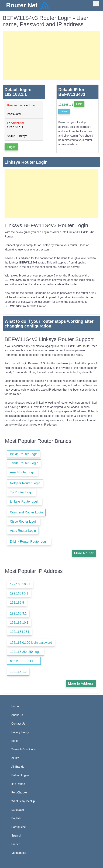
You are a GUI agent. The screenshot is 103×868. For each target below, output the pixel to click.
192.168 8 (17, 603)
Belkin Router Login (24, 454)
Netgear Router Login (25, 483)
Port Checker (20, 793)
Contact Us (18, 724)
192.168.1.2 (18, 672)
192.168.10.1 (19, 623)
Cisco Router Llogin (24, 522)
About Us (17, 715)
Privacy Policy (20, 732)
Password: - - (16, 114)
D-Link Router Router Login (29, 542)
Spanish (16, 836)
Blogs (15, 741)
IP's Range (18, 784)
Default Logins (20, 775)
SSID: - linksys (17, 136)
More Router (84, 553)
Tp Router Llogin (22, 492)
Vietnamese (19, 853)
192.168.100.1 (20, 584)
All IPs (15, 758)
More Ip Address (81, 683)
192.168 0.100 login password (31, 643)
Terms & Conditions (24, 749)
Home (15, 706)
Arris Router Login (23, 472)
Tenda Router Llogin (24, 463)
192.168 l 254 (20, 632)
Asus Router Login (23, 531)
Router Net (22, 5)
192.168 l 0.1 (19, 593)
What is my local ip (23, 801)
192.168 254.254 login (26, 652)
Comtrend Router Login (26, 512)
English (16, 818)
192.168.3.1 (18, 613)
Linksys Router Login (25, 501)
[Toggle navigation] (96, 4)
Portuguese (19, 827)
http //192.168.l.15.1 (24, 661)
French (16, 844)
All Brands (18, 767)
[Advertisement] (51, 56)
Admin (64, 111)
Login (11, 147)
